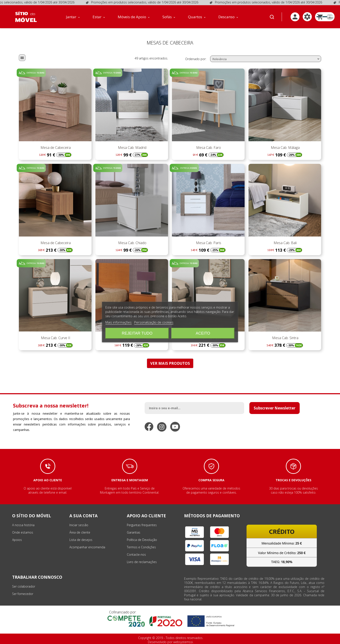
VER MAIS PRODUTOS (170, 363)
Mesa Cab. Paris (208, 243)
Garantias (134, 532)
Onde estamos (23, 532)
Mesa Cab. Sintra (285, 338)
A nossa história (23, 525)
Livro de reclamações (142, 562)
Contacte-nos (136, 554)
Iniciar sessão (79, 525)
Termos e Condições (141, 547)
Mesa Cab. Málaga (285, 148)
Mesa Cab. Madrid (132, 148)
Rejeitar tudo (137, 333)
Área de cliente (80, 532)
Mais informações (119, 322)
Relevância (266, 59)
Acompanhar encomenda (87, 547)
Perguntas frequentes (142, 525)
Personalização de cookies (154, 322)
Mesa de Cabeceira (55, 148)
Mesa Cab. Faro (208, 148)
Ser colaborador (24, 586)
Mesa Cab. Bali (285, 243)
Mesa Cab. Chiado (132, 243)
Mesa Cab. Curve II (55, 338)
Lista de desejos (81, 540)
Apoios (17, 540)
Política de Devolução (142, 540)
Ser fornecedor (23, 594)
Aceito (203, 333)
